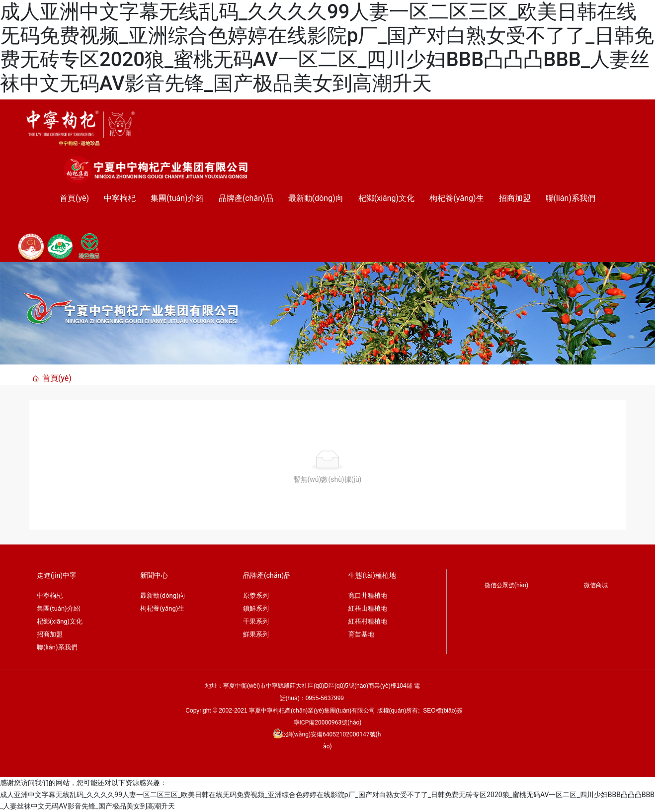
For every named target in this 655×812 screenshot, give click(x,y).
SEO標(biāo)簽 (443, 711)
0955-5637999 (326, 698)
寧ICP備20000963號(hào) (328, 722)
